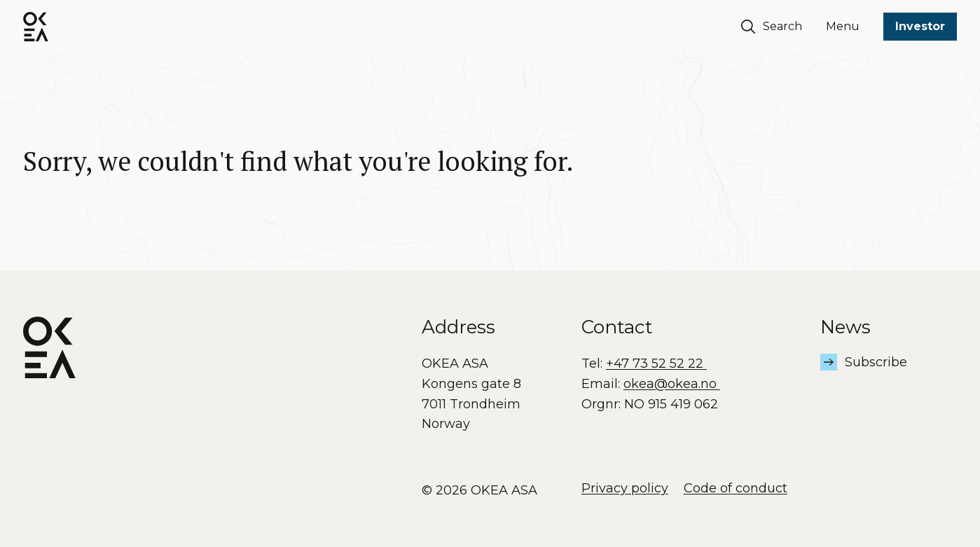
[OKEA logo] (36, 27)
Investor (920, 26)
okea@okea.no (672, 384)
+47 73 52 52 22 (656, 363)
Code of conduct (736, 488)
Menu (843, 26)
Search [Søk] (772, 27)
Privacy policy (625, 488)
